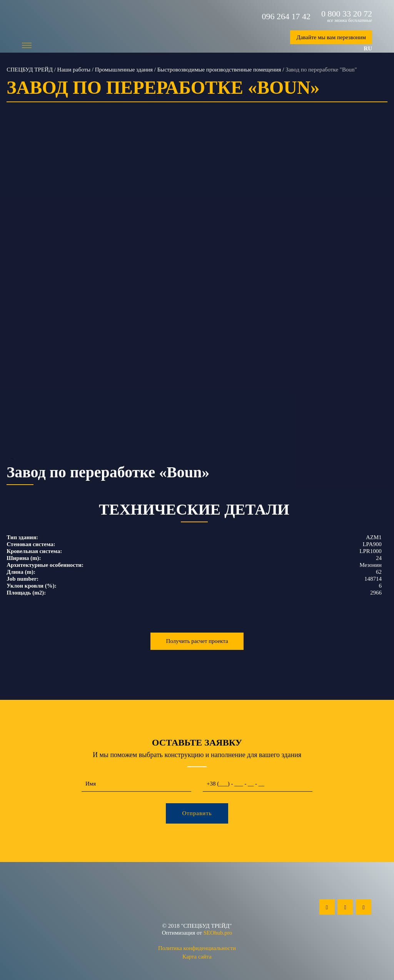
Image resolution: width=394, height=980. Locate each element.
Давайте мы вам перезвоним (331, 37)
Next (382, 296)
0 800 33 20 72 (347, 14)
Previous (12, 296)
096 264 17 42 (286, 17)
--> (197, 296)
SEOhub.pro (218, 933)
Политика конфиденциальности (197, 948)
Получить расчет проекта (197, 641)
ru (368, 48)
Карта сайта (197, 957)
